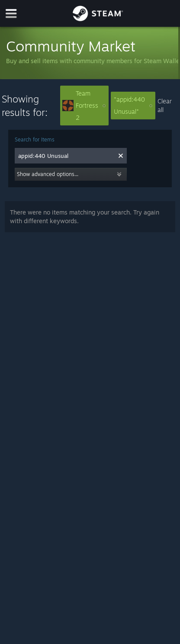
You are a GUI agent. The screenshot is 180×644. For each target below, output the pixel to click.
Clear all (165, 105)
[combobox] (66, 156)
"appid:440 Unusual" (133, 105)
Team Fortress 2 (84, 105)
